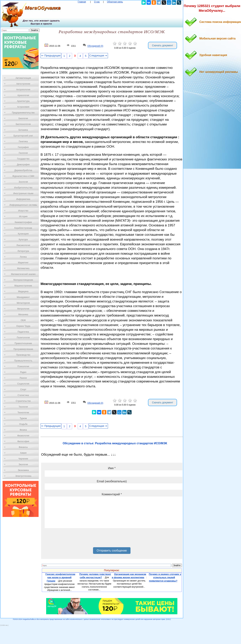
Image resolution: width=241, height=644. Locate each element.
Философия (23, 441)
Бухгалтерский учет (23, 136)
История (23, 216)
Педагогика (23, 332)
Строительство (23, 401)
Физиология (23, 436)
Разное (23, 378)
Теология (23, 407)
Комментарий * (112, 494)
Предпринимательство (23, 113)
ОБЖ (23, 320)
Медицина (23, 291)
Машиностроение (23, 286)
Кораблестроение (23, 228)
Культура (23, 240)
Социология (23, 384)
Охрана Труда (23, 326)
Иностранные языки (23, 193)
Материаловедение (23, 280)
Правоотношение (23, 343)
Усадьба (23, 424)
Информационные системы (23, 205)
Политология (23, 338)
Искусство (23, 211)
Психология (23, 366)
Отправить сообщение (112, 551)
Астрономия (23, 107)
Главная (82, 2)
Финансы (23, 447)
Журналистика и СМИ (23, 176)
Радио (23, 372)
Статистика (23, 395)
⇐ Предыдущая (51, 56)
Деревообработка (23, 170)
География (23, 147)
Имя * (112, 468)
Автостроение (23, 84)
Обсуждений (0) (95, 46)
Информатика (23, 199)
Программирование (23, 349)
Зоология (23, 182)
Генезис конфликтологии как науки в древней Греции (60, 577)
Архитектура (23, 101)
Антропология (23, 90)
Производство (23, 355)
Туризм (23, 418)
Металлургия (23, 303)
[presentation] (72, 539)
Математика (23, 268)
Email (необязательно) (112, 481)
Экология (23, 464)
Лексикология (23, 245)
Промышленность (23, 361)
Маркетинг (23, 263)
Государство (23, 159)
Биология (23, 118)
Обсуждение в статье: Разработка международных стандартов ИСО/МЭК (115, 443)
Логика (23, 257)
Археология (23, 95)
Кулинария (23, 234)
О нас (97, 2)
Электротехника (23, 476)
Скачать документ (162, 45)
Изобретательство (23, 188)
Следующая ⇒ (98, 56)
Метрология (23, 309)
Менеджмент (23, 297)
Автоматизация (23, 78)
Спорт (23, 390)
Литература (23, 251)
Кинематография (23, 222)
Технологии (23, 413)
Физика (23, 430)
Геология (23, 153)
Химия (23, 453)
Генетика (23, 141)
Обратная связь (115, 2)
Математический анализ (23, 274)
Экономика (23, 470)
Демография (23, 165)
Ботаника (23, 130)
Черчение (23, 459)
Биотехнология (23, 124)
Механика (23, 315)
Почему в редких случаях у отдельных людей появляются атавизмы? (165, 577)
